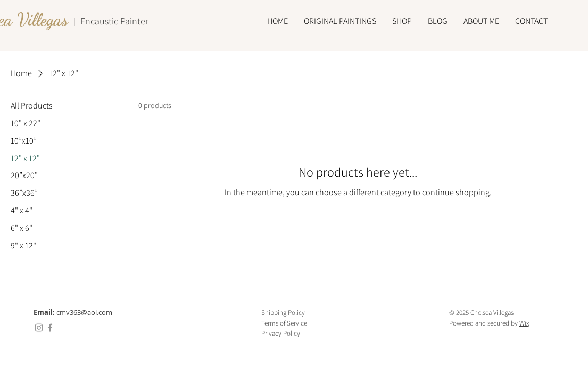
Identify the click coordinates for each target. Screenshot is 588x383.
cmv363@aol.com (84, 312)
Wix (524, 323)
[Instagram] (39, 328)
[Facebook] (50, 328)
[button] (340, 21)
